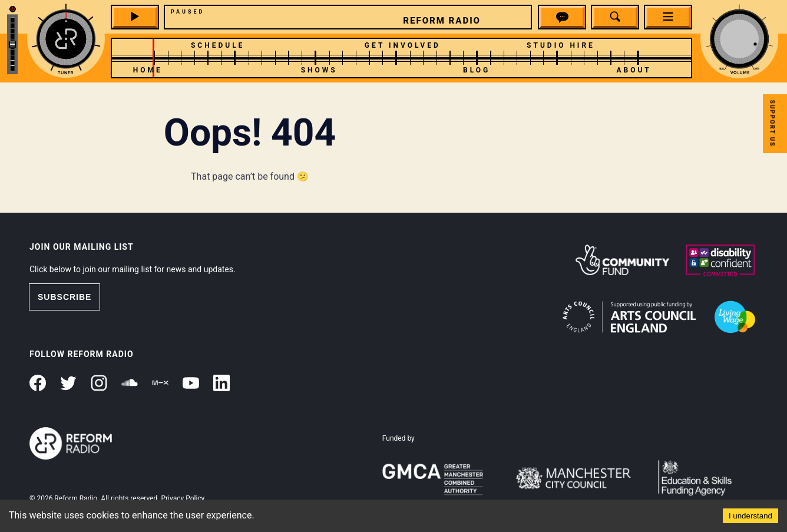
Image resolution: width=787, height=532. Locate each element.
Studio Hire (561, 45)
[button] (562, 19)
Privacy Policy (183, 498)
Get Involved (403, 45)
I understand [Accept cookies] (750, 516)
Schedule (218, 45)
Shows (319, 70)
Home (148, 70)
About (634, 70)
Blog (477, 70)
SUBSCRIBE (65, 297)
